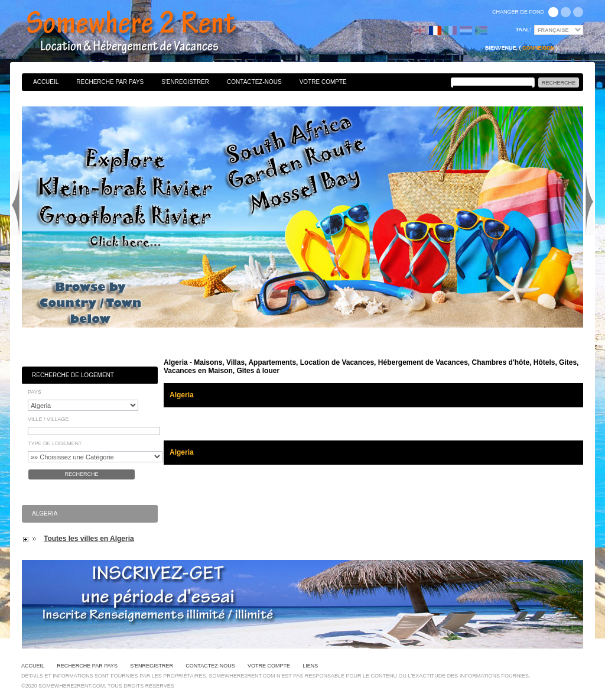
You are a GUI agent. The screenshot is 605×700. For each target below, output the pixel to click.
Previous (15, 203)
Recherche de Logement (73, 375)
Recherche (81, 474)
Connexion (539, 48)
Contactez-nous (254, 82)
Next (590, 203)
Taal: (523, 30)
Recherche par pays (110, 82)
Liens (310, 666)
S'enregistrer (185, 82)
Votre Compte (323, 82)
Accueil (46, 82)
